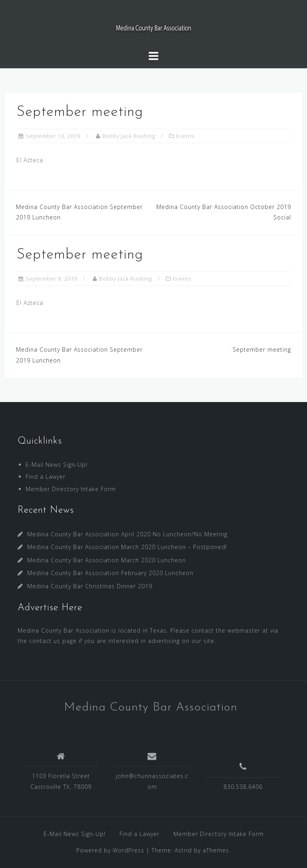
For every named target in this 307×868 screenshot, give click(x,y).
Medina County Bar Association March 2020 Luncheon (107, 560)
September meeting (262, 349)
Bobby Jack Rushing (129, 136)
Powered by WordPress (110, 850)
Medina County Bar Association (151, 708)
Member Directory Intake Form (71, 489)
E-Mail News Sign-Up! (57, 465)
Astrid (183, 850)
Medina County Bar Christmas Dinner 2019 (90, 586)
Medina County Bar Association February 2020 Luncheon (110, 573)
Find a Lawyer (46, 477)
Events (185, 136)
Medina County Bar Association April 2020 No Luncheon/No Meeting (127, 534)
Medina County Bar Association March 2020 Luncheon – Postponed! (127, 547)
